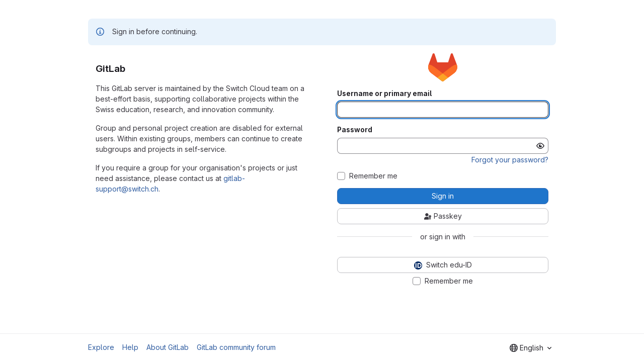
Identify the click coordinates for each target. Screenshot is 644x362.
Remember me (373, 176)
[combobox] (531, 348)
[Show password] (540, 146)
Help (130, 347)
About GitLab (168, 347)
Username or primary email (384, 94)
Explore (101, 347)
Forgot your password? (510, 160)
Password (355, 130)
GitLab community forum (236, 347)
